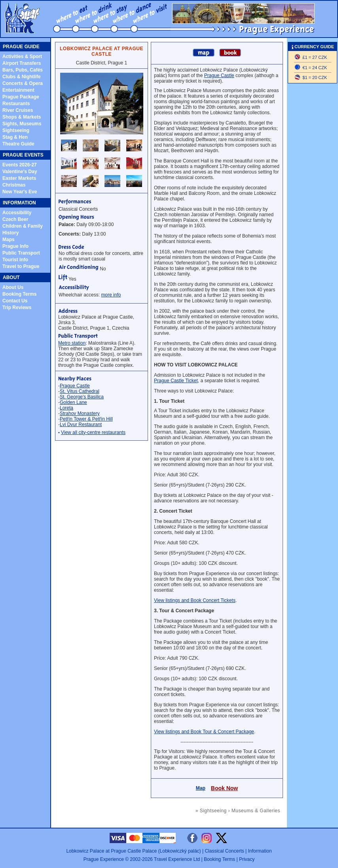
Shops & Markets (22, 117)
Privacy (247, 859)
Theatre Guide (18, 144)
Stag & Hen (15, 137)
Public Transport (21, 253)
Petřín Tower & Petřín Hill (86, 419)
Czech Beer (15, 219)
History (10, 233)
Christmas (14, 185)
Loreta (66, 408)
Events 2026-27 (20, 165)
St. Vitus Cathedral (80, 391)
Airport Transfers (22, 63)
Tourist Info (15, 260)
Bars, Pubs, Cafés (23, 70)
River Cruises (18, 110)
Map (201, 788)
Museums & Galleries (256, 811)
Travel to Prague (21, 266)
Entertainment (18, 90)
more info (111, 295)
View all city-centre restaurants (93, 432)
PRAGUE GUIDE (21, 47)
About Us (13, 287)
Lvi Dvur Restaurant (81, 425)
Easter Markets (19, 178)
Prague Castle (75, 386)
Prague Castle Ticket (176, 381)
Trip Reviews (17, 308)
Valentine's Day (20, 172)
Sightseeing (16, 130)
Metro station (72, 343)
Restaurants (16, 104)
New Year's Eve (20, 192)
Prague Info (15, 246)
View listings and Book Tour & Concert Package (204, 732)
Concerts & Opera (23, 83)
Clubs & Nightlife (22, 77)
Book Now (224, 788)
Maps (9, 240)
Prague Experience (104, 859)
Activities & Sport (22, 57)
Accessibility (17, 213)
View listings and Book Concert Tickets (195, 600)
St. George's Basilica (82, 397)
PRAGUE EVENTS (23, 155)
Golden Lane (73, 402)
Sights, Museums (22, 124)
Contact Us (15, 301)
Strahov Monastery (80, 413)
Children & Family (23, 226)
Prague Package (21, 97)
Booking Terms (19, 294)
